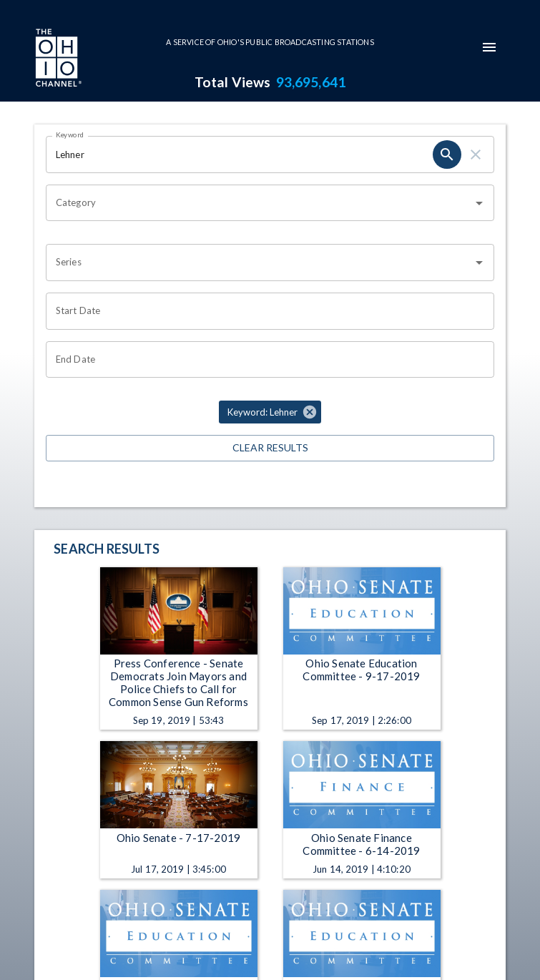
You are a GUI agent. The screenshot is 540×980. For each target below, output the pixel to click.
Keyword (70, 134)
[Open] (479, 203)
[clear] (476, 155)
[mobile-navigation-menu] (489, 47)
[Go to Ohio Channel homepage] (57, 59)
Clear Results (270, 448)
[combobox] (259, 203)
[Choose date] (265, 311)
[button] (270, 412)
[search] (447, 155)
